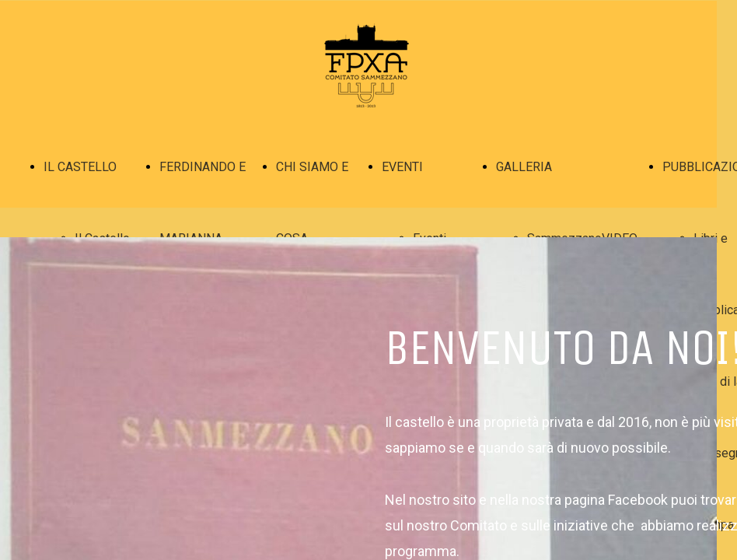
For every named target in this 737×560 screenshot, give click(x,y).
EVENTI (402, 167)
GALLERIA (524, 167)
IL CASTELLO (80, 167)
